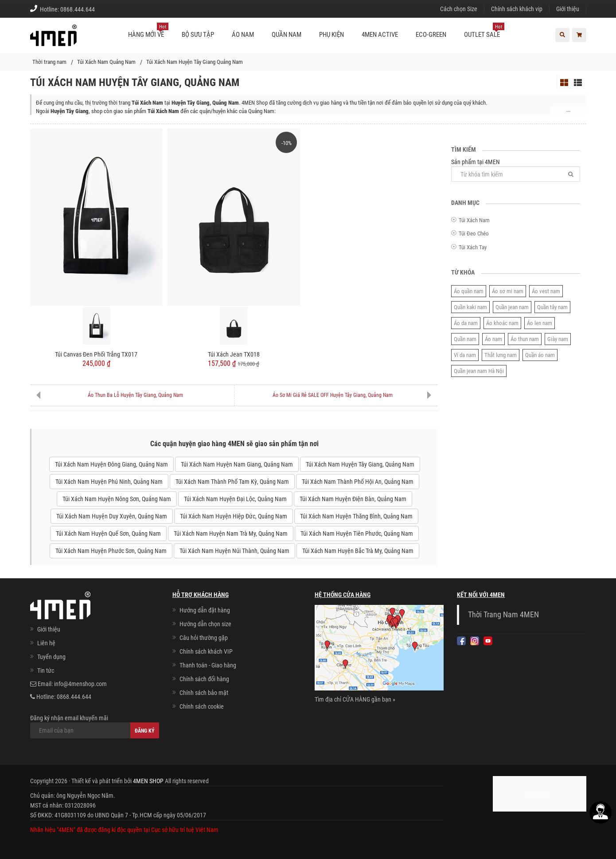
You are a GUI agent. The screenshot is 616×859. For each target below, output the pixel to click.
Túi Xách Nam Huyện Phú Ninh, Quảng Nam (109, 482)
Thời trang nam (49, 62)
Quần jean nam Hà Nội (479, 371)
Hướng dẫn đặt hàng (205, 610)
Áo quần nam (469, 291)
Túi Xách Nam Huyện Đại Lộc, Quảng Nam (235, 499)
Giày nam (558, 339)
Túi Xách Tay (473, 247)
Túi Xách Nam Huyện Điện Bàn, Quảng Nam (353, 499)
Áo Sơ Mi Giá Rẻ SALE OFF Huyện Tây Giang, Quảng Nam (333, 395)
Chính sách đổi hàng (204, 679)
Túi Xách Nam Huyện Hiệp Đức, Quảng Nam (234, 516)
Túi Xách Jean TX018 (234, 354)
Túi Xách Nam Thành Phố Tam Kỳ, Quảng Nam (232, 482)
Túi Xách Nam (474, 220)
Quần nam (465, 339)
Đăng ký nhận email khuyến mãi (95, 726)
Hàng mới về (148, 31)
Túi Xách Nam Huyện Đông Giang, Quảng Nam (111, 464)
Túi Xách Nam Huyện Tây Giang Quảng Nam (195, 62)
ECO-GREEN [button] (431, 35)
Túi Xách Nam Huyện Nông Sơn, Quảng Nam (117, 499)
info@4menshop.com (80, 684)
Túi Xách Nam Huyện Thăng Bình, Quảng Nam (356, 516)
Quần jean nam (512, 307)
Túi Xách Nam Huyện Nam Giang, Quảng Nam (237, 464)
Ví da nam (465, 355)
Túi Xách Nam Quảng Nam (106, 62)
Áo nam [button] (243, 35)
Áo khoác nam (502, 323)
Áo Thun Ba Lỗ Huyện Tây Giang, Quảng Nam (135, 395)
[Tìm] (571, 174)
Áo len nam (540, 323)
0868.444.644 (78, 9)
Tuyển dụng (51, 657)
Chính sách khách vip (517, 9)
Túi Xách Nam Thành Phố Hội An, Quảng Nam (358, 482)
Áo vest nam (546, 291)
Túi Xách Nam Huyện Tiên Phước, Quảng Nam (357, 533)
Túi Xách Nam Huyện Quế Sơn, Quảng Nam (108, 533)
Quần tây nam (552, 307)
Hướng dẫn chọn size (205, 624)
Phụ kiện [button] (331, 35)
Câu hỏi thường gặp (204, 638)
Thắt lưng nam (501, 355)
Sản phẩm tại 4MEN (516, 170)
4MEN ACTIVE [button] (380, 35)
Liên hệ (46, 643)
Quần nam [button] (287, 35)
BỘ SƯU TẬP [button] (198, 35)
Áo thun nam (525, 339)
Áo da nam (466, 323)
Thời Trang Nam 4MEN (503, 615)
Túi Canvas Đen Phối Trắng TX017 (96, 354)
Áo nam (493, 339)
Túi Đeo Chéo (474, 233)
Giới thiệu (568, 9)
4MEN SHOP (148, 781)
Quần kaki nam (470, 307)
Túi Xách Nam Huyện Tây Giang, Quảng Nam (360, 464)
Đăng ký (145, 731)
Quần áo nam (540, 355)
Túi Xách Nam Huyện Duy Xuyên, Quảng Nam (112, 516)
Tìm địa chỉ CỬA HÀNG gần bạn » (355, 699)
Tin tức (46, 671)
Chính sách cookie (202, 706)
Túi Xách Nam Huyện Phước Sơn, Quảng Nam (111, 551)
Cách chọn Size (459, 9)
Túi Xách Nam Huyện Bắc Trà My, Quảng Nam (358, 551)
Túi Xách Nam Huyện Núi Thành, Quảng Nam (234, 551)
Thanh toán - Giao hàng (208, 665)
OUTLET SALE (484, 31)
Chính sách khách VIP (206, 651)
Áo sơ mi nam (508, 291)
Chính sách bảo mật (204, 693)
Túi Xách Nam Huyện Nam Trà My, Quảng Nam (231, 533)
